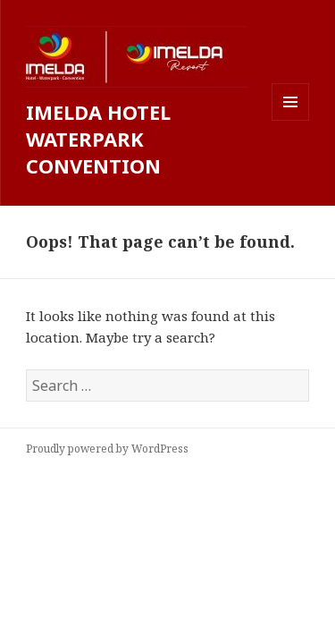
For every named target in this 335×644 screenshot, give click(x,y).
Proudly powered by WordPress (107, 449)
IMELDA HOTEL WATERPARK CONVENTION (98, 139)
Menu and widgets (291, 120)
